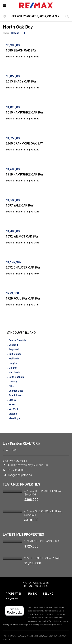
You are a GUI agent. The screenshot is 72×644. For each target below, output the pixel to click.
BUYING (32, 594)
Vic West (13, 409)
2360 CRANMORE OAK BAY (24, 143)
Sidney (12, 400)
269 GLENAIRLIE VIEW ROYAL (42, 558)
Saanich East (16, 391)
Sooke (12, 405)
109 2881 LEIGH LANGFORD (42, 541)
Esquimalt (14, 349)
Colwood (13, 345)
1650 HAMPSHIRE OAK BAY (25, 112)
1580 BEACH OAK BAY (21, 50)
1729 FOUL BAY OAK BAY (23, 298)
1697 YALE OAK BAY (20, 205)
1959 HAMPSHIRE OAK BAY (25, 174)
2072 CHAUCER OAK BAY (23, 267)
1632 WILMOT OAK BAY (22, 236)
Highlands (14, 359)
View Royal (14, 418)
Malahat (13, 368)
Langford (13, 363)
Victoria (13, 414)
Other (12, 386)
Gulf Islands (15, 354)
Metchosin (14, 372)
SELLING (48, 594)
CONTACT (12, 599)
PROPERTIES (14, 594)
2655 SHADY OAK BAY (21, 81)
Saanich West (16, 395)
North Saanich (16, 377)
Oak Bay (13, 382)
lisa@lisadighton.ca (20, 475)
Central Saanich (17, 340)
